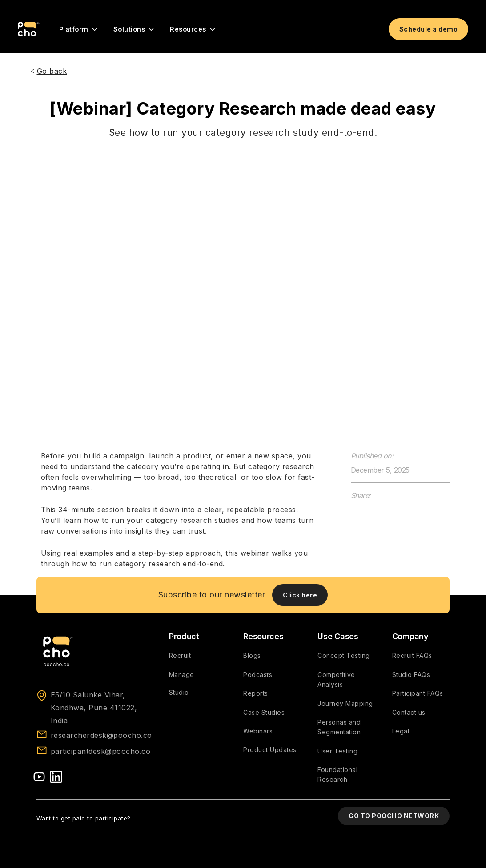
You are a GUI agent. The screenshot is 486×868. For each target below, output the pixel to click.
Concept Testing (344, 655)
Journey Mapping (345, 703)
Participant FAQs (418, 693)
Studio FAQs (411, 675)
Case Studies (264, 712)
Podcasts (258, 675)
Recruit (180, 655)
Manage (182, 675)
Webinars (258, 731)
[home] (29, 29)
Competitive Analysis (336, 679)
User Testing (337, 751)
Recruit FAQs (412, 655)
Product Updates (270, 750)
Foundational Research (337, 774)
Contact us (409, 712)
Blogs (252, 655)
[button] (79, 29)
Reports (256, 693)
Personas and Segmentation (339, 727)
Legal (401, 731)
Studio (179, 692)
